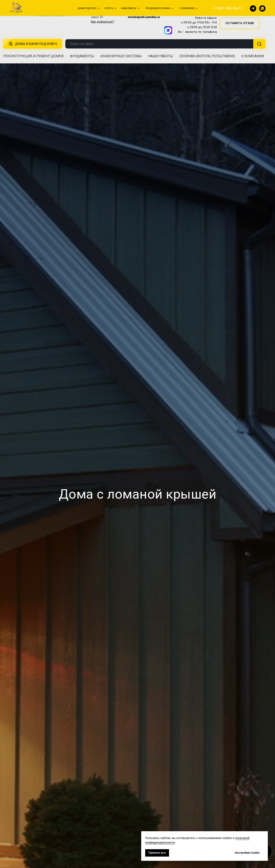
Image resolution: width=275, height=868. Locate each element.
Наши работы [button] (161, 56)
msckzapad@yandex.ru (144, 17)
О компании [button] (253, 56)
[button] (240, 10)
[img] (23, 12)
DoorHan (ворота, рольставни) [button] (207, 56)
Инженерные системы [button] (121, 56)
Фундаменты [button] (82, 56)
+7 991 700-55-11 (197, 7)
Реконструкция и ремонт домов (33, 56)
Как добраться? (103, 22)
